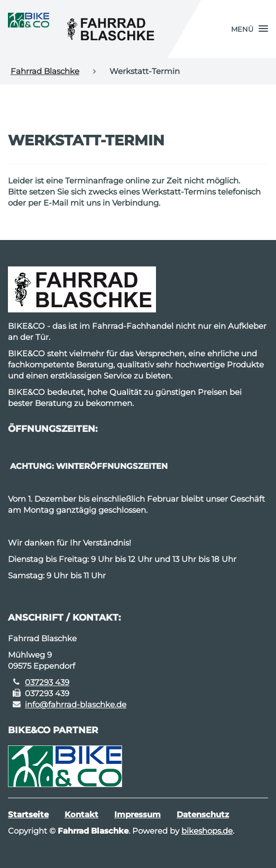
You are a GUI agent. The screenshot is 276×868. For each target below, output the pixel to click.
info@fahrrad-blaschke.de (76, 704)
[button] (250, 29)
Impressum (137, 814)
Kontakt (81, 814)
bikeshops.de (207, 831)
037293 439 (47, 682)
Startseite (28, 814)
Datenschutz (203, 814)
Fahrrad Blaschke (45, 71)
